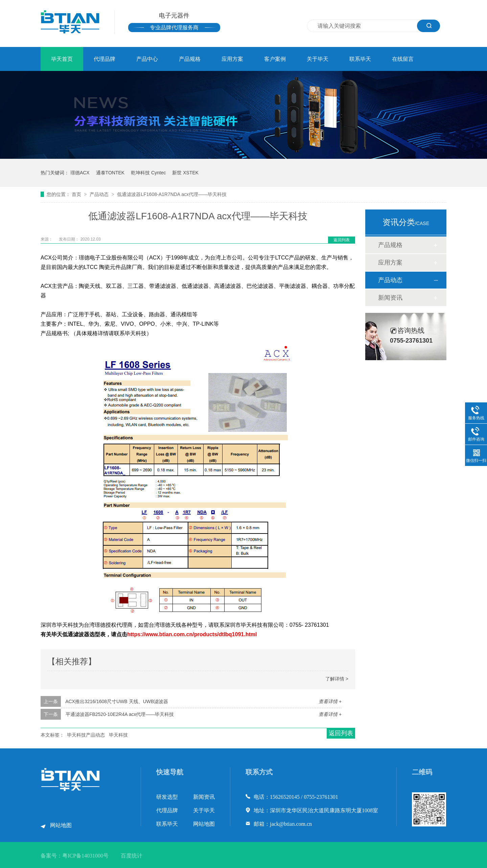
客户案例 (275, 59)
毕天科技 (118, 735)
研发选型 (167, 797)
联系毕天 (360, 59)
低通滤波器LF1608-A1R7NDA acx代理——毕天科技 (172, 194)
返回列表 (342, 240)
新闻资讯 (390, 298)
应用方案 (232, 59)
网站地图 (61, 825)
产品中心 (147, 59)
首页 (77, 194)
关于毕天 (318, 59)
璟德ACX (80, 173)
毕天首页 (62, 59)
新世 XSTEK (185, 173)
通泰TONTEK (110, 173)
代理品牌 (105, 59)
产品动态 (100, 194)
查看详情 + (330, 701)
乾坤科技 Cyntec (148, 173)
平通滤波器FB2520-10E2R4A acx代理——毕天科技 (120, 714)
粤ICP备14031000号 (85, 856)
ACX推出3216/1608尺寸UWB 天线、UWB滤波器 (117, 701)
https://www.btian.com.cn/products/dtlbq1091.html (192, 634)
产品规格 (190, 59)
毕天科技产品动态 (86, 735)
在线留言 (403, 59)
